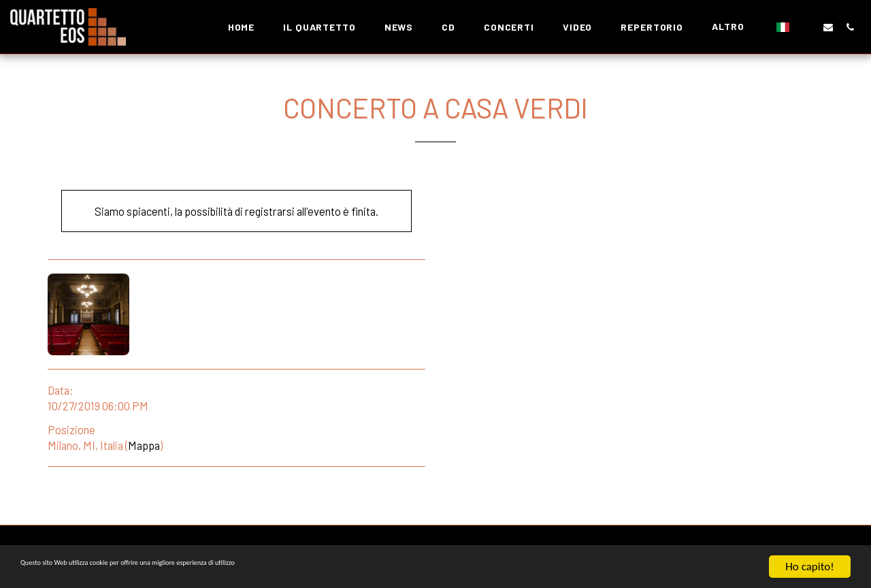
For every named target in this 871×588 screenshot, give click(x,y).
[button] (806, 27)
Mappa (144, 445)
